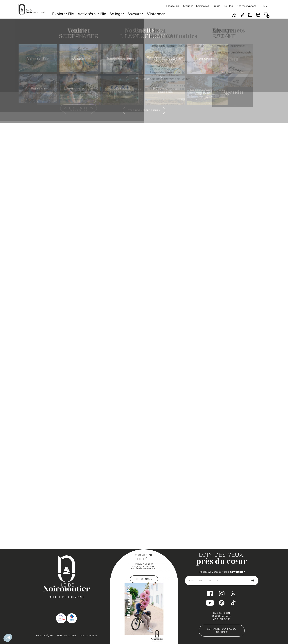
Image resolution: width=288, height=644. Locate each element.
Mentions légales (45, 635)
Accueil (22, 23)
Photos (169, 104)
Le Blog (228, 6)
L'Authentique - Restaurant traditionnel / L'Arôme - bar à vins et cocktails (224, 533)
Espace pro (173, 6)
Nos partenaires (89, 635)
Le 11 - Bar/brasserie (38, 533)
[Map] (226, 214)
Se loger (117, 14)
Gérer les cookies (67, 635)
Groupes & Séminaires (196, 6)
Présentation (123, 104)
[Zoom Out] (261, 197)
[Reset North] (261, 202)
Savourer (135, 14)
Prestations (148, 104)
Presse (216, 6)
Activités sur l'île (92, 14)
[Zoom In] (261, 191)
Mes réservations (246, 6)
